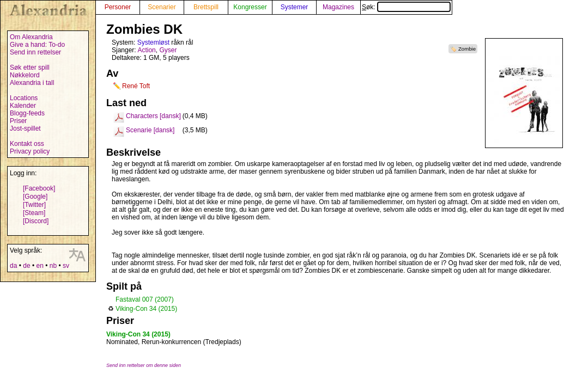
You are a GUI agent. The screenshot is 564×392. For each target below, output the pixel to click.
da (13, 266)
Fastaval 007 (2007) (145, 299)
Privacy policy (30, 151)
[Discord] (36, 221)
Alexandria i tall (32, 83)
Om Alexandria (31, 37)
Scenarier (162, 7)
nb (53, 266)
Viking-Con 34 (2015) (146, 309)
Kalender (23, 106)
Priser (18, 121)
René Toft (136, 86)
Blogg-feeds (27, 113)
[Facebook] (39, 188)
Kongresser (250, 7)
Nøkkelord (25, 75)
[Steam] (34, 213)
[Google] (35, 197)
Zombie (467, 49)
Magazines (338, 7)
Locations (24, 98)
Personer (118, 7)
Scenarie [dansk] (150, 130)
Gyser (168, 50)
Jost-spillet (25, 128)
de (26, 266)
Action (146, 50)
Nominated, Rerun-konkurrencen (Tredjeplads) (174, 342)
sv (66, 266)
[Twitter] (34, 205)
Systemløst (153, 42)
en (40, 266)
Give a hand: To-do (37, 45)
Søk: (406, 7)
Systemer (295, 7)
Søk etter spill (30, 68)
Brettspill (206, 7)
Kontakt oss (27, 144)
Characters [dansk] (153, 116)
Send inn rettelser (35, 52)
